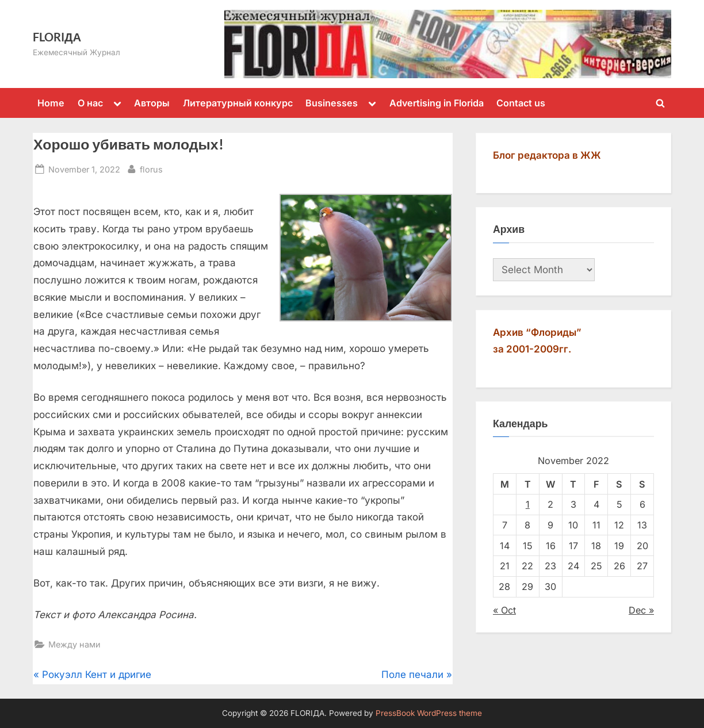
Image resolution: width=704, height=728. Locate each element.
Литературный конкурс (238, 103)
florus (151, 168)
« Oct (504, 610)
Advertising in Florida (437, 103)
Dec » (641, 610)
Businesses (332, 103)
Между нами (74, 644)
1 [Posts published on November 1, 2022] (528, 504)
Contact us (521, 103)
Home (51, 103)
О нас (90, 103)
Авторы (152, 103)
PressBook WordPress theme (429, 713)
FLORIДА (57, 37)
